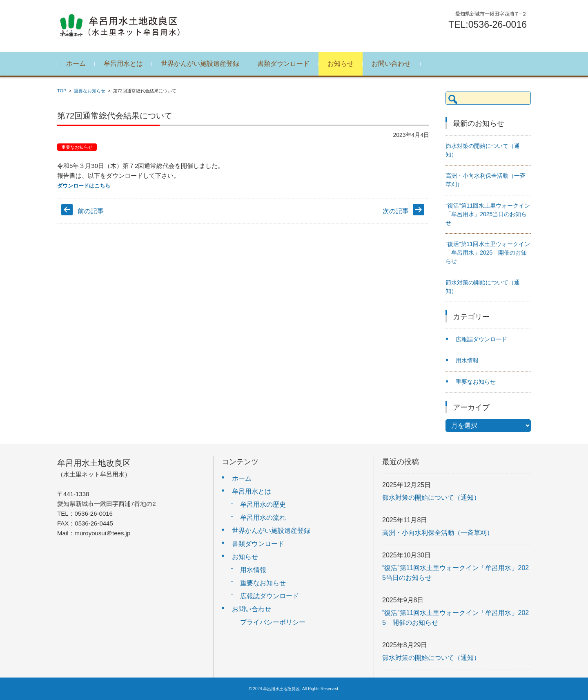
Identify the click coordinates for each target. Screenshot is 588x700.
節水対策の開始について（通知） (431, 498)
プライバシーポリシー (273, 622)
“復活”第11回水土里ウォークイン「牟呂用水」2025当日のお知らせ (488, 214)
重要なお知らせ (90, 91)
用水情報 (467, 360)
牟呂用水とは (123, 64)
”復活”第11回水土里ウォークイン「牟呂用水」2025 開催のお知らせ (488, 253)
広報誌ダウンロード (481, 339)
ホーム (76, 64)
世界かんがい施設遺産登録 (200, 64)
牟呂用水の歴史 (263, 504)
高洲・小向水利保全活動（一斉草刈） (438, 533)
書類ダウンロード (283, 64)
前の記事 (91, 211)
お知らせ (341, 64)
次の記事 (396, 211)
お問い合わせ (391, 64)
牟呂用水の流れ (263, 518)
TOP (62, 91)
